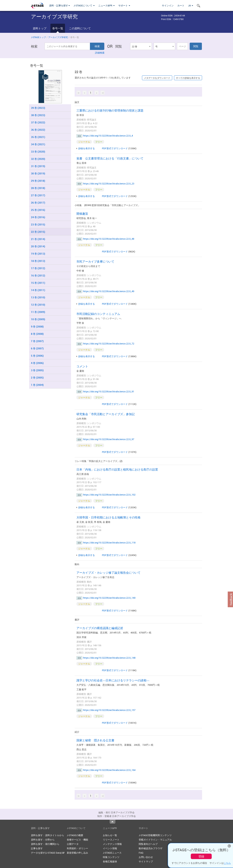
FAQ (141, 853)
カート (181, 5)
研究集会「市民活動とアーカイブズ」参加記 (106, 414)
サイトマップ (146, 861)
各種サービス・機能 (77, 840)
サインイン (168, 5)
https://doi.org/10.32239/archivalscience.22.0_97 (109, 439)
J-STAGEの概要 (75, 835)
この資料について (80, 28)
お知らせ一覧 (110, 835)
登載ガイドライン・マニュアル (155, 840)
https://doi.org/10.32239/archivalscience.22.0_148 (109, 658)
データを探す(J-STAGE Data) (48, 853)
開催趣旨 (82, 214)
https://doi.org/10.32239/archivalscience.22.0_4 (108, 136)
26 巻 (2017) (38, 203)
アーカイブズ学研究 (58, 37)
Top (112, 822)
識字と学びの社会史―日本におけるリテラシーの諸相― (113, 680)
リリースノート (111, 840)
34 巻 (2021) (38, 144)
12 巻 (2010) (38, 305)
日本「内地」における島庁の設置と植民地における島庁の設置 (117, 469)
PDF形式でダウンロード (115, 148)
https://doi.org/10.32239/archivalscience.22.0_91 (109, 391)
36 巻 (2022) (38, 130)
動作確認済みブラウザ (151, 848)
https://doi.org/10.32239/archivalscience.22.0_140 (109, 598)
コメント (82, 366)
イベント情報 (110, 848)
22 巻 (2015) (38, 232)
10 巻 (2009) (38, 319)
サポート (124, 5)
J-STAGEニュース (112, 853)
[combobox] (141, 46)
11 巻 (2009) (38, 312)
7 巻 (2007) (37, 341)
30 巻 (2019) (38, 173)
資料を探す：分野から (43, 840)
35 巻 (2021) (38, 137)
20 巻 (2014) (38, 246)
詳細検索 (100, 53)
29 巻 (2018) (38, 181)
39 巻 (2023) (38, 108)
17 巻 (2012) (38, 268)
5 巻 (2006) (37, 356)
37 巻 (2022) (38, 122)
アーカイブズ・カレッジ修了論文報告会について (108, 573)
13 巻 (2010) (38, 297)
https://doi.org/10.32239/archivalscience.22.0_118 (109, 543)
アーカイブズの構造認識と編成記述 (100, 628)
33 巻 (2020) (38, 152)
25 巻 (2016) (38, 210)
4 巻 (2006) (37, 363)
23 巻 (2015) (38, 224)
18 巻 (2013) (38, 261)
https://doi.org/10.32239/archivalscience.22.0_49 (109, 291)
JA (191, 5)
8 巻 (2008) (37, 334)
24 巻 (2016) (38, 217)
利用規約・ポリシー (77, 848)
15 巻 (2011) (38, 283)
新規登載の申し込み (77, 853)
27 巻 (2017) (38, 195)
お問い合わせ (146, 857)
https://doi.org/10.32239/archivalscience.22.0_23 (109, 184)
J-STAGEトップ (38, 37)
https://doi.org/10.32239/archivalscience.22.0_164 (109, 770)
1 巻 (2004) (37, 385)
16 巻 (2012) (38, 275)
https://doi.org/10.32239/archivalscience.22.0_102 (109, 495)
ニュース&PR (106, 5)
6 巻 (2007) (37, 348)
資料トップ (40, 28)
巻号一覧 (58, 28)
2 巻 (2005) (37, 378)
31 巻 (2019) (38, 166)
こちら (227, 863)
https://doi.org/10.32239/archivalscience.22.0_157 (109, 710)
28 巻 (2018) (38, 188)
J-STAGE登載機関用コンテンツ (155, 835)
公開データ (73, 844)
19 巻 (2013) (38, 254)
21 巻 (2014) (38, 239)
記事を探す (37, 848)
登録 (201, 856)
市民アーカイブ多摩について (95, 262)
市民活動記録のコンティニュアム (98, 314)
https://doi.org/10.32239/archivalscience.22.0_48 (109, 239)
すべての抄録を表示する (188, 78)
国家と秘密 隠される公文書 (95, 740)
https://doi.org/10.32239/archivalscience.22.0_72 (109, 344)
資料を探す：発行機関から (45, 844)
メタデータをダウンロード (157, 78)
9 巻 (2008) (37, 326)
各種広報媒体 (110, 861)
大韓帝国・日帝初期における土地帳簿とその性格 (108, 517)
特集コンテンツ (111, 857)
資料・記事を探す (60, 5)
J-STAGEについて (84, 5)
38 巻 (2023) (38, 115)
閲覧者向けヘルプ (148, 844)
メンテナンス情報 (112, 844)
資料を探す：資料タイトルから (48, 835)
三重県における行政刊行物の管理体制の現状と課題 (110, 110)
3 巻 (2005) (37, 370)
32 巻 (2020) (38, 159)
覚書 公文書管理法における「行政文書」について (110, 158)
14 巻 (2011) (38, 290)
